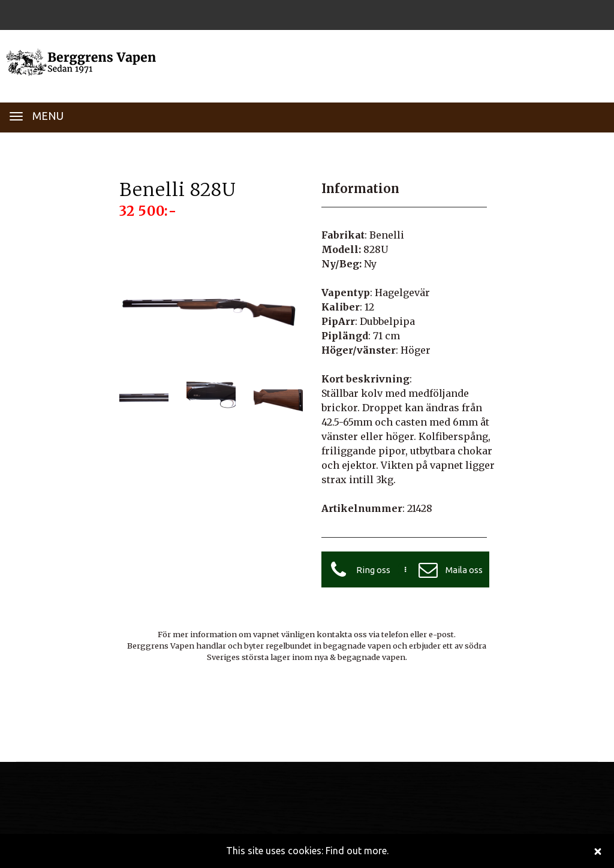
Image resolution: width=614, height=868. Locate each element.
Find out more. (357, 851)
